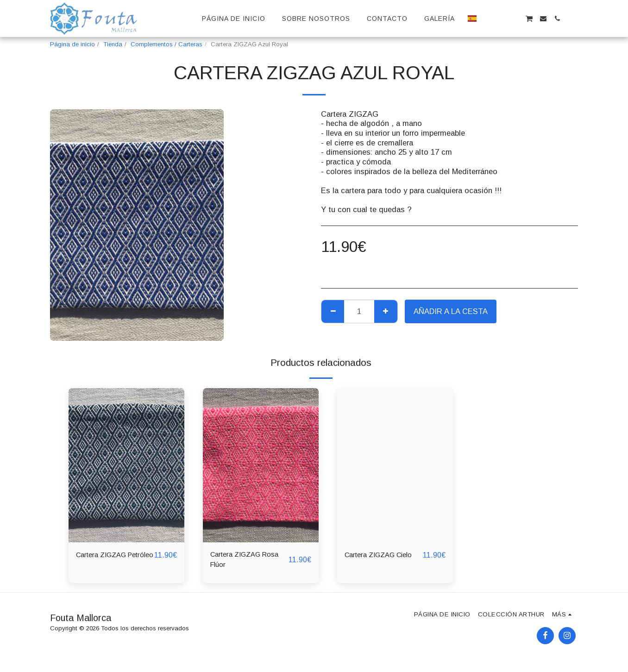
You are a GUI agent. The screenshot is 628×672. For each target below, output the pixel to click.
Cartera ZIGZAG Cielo (383, 555)
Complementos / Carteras (166, 44)
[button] (487, 19)
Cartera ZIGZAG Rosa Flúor (249, 561)
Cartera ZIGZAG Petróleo (105, 561)
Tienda (113, 44)
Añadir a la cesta (451, 311)
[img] (126, 465)
